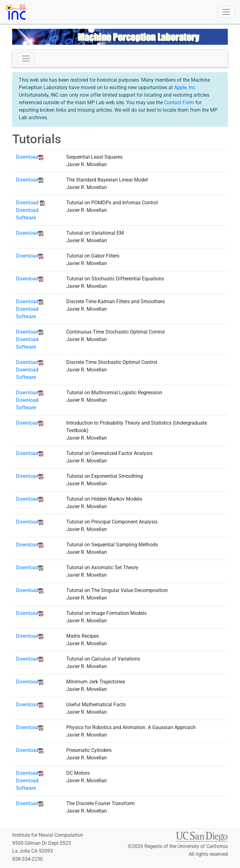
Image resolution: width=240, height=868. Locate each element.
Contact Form (179, 102)
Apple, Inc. (185, 87)
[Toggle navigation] (226, 12)
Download (27, 157)
